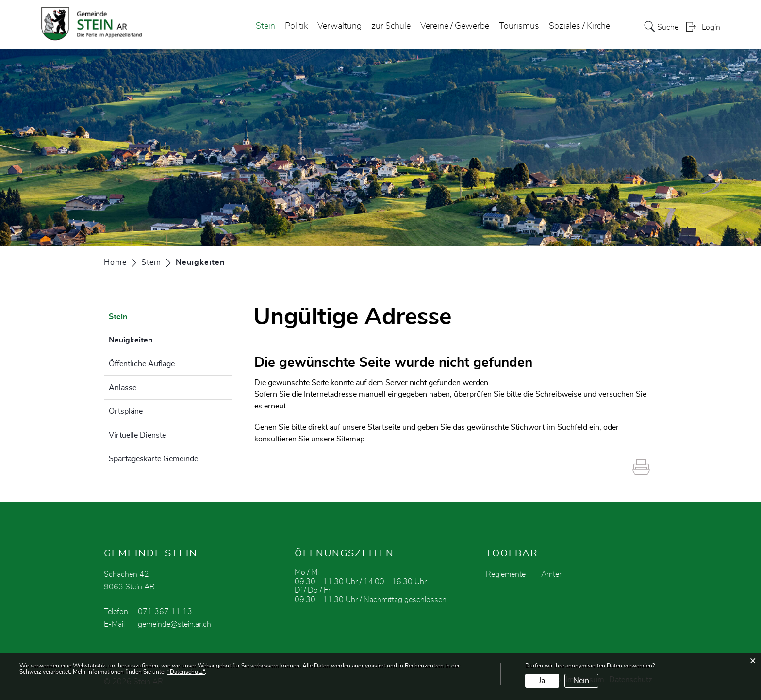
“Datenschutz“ (186, 672)
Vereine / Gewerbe (455, 26)
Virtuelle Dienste (137, 435)
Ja (542, 681)
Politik (296, 26)
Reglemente (506, 574)
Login (711, 27)
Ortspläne (126, 411)
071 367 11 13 (165, 612)
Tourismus (519, 26)
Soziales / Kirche (579, 26)
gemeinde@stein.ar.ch (174, 624)
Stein (265, 26)
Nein (581, 681)
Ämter (551, 574)
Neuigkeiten (155, 339)
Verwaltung (339, 26)
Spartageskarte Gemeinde (153, 459)
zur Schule (391, 26)
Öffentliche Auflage (142, 364)
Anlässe (123, 388)
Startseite (384, 427)
